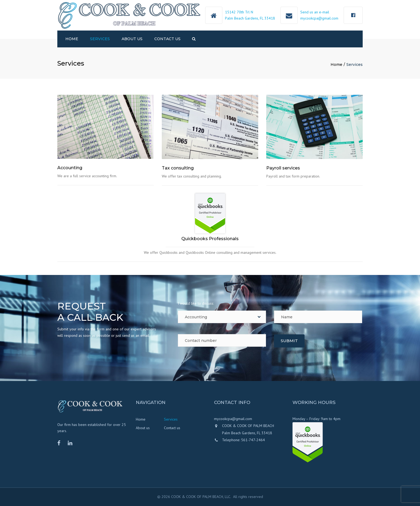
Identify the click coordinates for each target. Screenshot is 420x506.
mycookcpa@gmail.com (319, 18)
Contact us (167, 39)
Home (72, 39)
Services (100, 39)
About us (132, 39)
